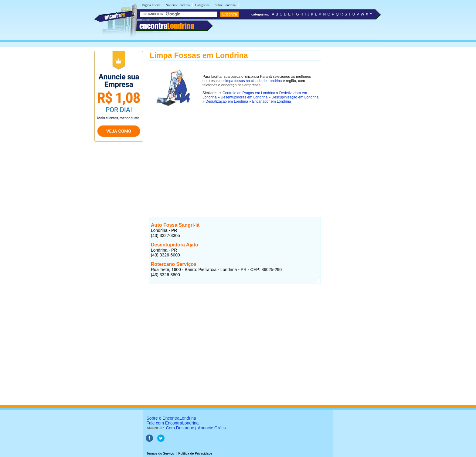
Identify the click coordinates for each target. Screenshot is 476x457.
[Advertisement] (235, 155)
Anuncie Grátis (212, 428)
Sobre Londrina (225, 5)
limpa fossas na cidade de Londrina (253, 81)
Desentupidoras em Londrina (244, 97)
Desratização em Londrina (227, 101)
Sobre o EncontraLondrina (171, 418)
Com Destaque (180, 428)
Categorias (202, 5)
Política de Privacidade (195, 453)
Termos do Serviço (160, 453)
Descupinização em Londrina (295, 97)
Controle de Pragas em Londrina (249, 93)
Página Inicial (151, 5)
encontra (167, 26)
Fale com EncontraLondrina (172, 423)
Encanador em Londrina (271, 101)
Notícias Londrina (178, 5)
